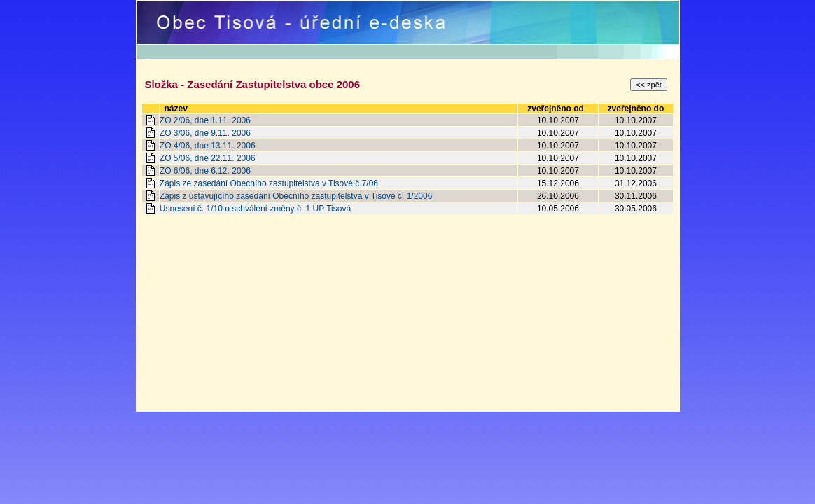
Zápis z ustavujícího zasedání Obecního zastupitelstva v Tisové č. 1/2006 (296, 196)
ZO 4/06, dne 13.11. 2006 (208, 146)
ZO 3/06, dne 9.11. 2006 (205, 133)
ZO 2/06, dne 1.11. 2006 (205, 120)
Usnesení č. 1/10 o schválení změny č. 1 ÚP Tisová (255, 209)
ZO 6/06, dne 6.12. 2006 (205, 171)
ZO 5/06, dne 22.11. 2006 (208, 158)
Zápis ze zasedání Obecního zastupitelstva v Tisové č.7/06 (269, 183)
